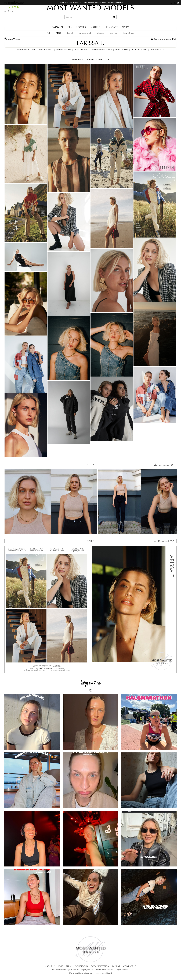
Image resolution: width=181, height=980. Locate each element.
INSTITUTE (96, 27)
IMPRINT (116, 966)
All (48, 33)
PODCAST (112, 27)
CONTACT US (130, 966)
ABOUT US (50, 966)
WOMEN (58, 27)
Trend (70, 33)
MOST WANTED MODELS (91, 8)
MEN (70, 27)
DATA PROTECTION (100, 966)
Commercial (85, 33)
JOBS (61, 966)
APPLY (125, 27)
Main (58, 33)
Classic (100, 33)
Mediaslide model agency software (66, 970)
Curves (113, 33)
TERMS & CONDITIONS (77, 966)
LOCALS (81, 27)
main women (14, 39)
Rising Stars (128, 33)
